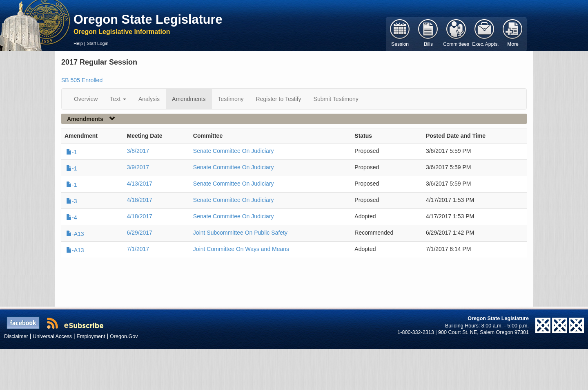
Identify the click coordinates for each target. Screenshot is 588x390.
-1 (71, 152)
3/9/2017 (138, 167)
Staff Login (97, 43)
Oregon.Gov (124, 336)
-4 (71, 217)
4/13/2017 (140, 184)
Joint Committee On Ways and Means (241, 249)
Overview (86, 99)
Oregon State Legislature (148, 19)
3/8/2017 (138, 151)
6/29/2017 (140, 233)
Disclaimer (16, 336)
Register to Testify (279, 99)
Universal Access (52, 336)
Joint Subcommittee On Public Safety (240, 233)
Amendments (189, 99)
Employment (91, 336)
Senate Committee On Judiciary (234, 151)
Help (78, 43)
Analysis (149, 99)
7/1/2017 (138, 249)
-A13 (75, 234)
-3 (71, 201)
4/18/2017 (140, 200)
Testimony (231, 99)
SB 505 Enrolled (82, 80)
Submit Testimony (336, 99)
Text (118, 99)
